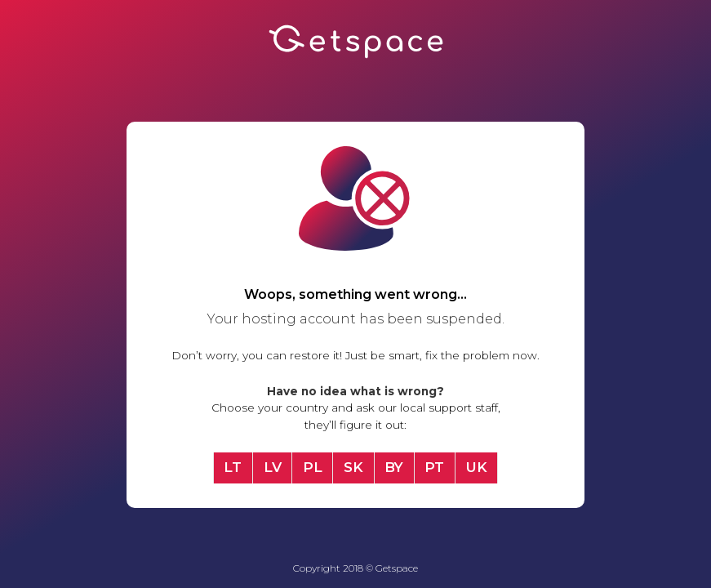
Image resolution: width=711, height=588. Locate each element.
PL (313, 467)
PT (434, 467)
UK (477, 467)
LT (233, 467)
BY (394, 467)
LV (273, 467)
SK (353, 467)
